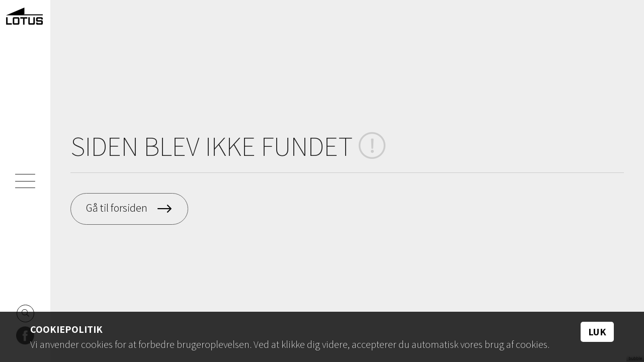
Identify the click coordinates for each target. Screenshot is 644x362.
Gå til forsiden (117, 208)
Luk (597, 332)
